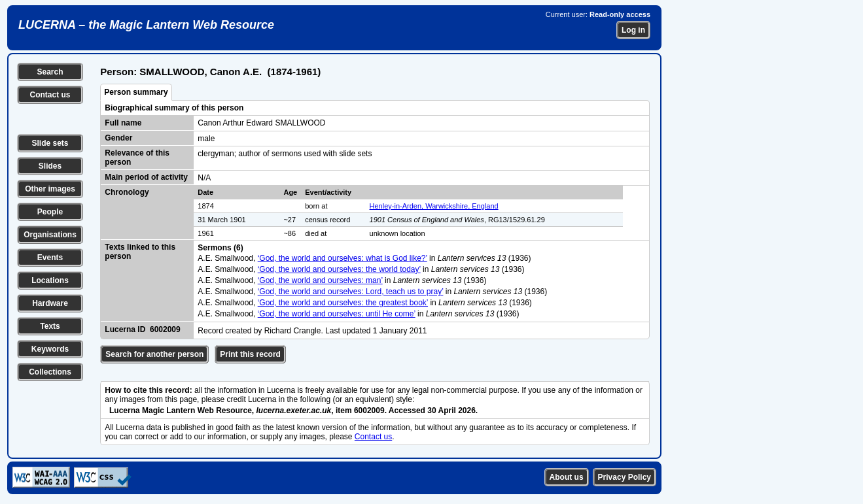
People (50, 212)
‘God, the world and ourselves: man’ (320, 280)
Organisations (50, 235)
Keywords (50, 349)
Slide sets (50, 143)
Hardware (50, 303)
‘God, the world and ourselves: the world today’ (339, 269)
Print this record (250, 354)
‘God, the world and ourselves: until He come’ (337, 314)
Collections (50, 372)
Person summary (136, 92)
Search (50, 72)
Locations (50, 280)
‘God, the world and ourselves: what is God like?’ (343, 258)
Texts (50, 326)
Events (50, 258)
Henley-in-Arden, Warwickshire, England (434, 206)
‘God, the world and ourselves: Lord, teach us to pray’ (351, 292)
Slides (50, 166)
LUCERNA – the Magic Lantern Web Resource (146, 25)
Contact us (50, 95)
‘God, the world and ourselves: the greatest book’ (343, 303)
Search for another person (154, 354)
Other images (50, 189)
